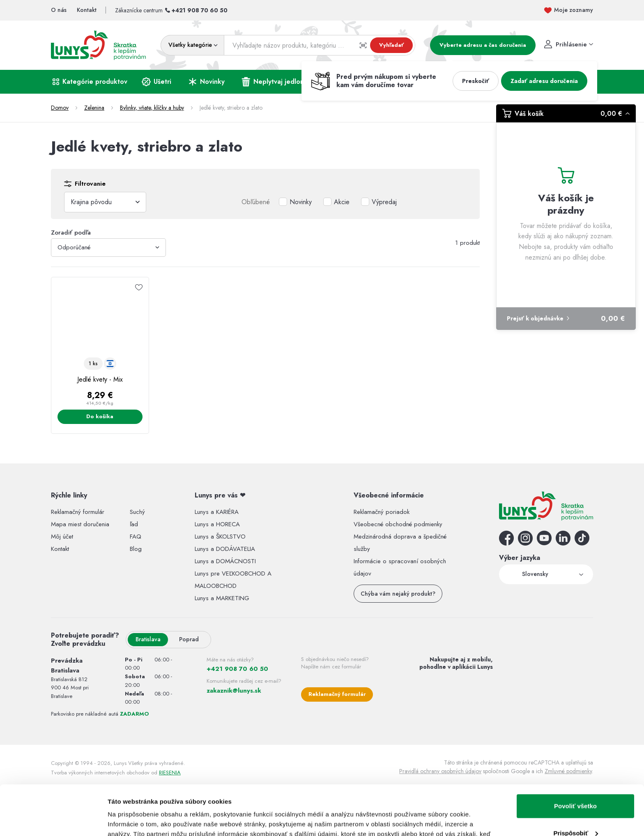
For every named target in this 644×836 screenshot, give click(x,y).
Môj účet (62, 537)
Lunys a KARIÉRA (217, 512)
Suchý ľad (137, 518)
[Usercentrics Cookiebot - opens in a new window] (53, 820)
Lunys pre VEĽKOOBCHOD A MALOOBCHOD (233, 580)
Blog (136, 549)
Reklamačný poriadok (382, 512)
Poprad (189, 639)
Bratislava (148, 639)
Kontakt (60, 549)
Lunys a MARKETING (222, 598)
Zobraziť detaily (131, 820)
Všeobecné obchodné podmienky (398, 524)
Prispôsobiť (576, 786)
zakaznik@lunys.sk (234, 691)
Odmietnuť (575, 813)
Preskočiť (476, 81)
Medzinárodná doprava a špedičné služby (400, 543)
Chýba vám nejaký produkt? (398, 594)
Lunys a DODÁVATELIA (225, 549)
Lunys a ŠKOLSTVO (220, 537)
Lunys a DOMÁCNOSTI (225, 561)
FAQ (136, 537)
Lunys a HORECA (217, 524)
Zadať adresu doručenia (544, 81)
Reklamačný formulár (78, 512)
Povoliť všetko (575, 759)
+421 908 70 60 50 (200, 10)
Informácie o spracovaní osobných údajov (400, 567)
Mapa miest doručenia (80, 524)
